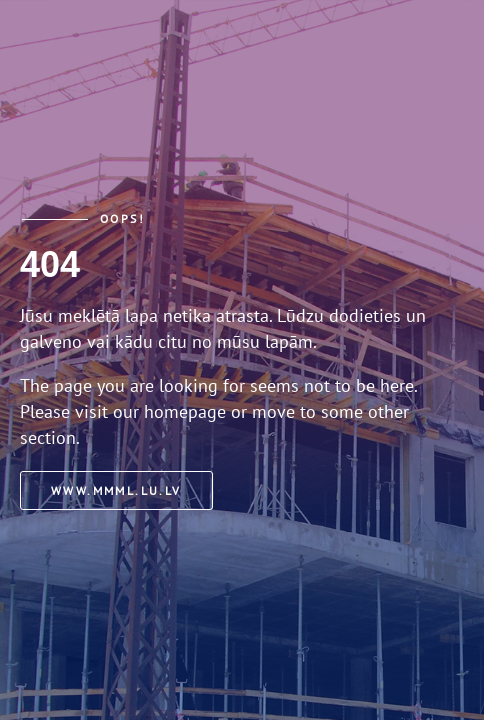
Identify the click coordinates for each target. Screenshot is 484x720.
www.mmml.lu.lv (116, 490)
